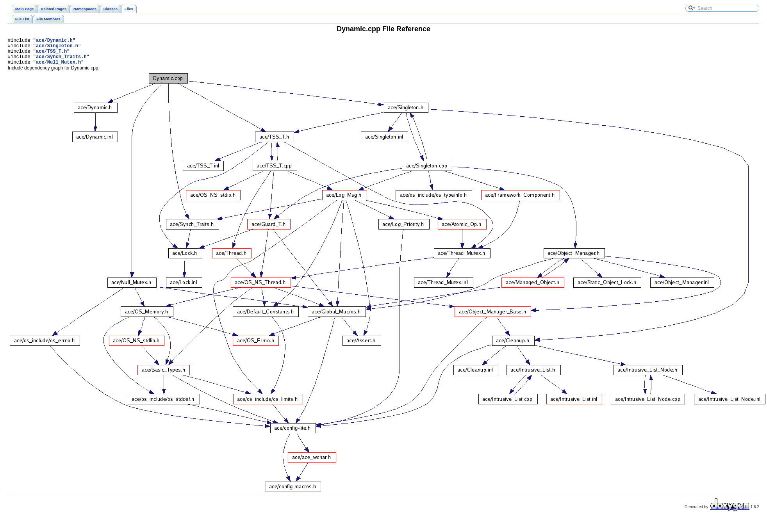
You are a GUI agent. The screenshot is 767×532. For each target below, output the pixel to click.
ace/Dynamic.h (54, 41)
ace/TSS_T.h (51, 54)
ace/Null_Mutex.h (58, 68)
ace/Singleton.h (57, 48)
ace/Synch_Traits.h (61, 61)
